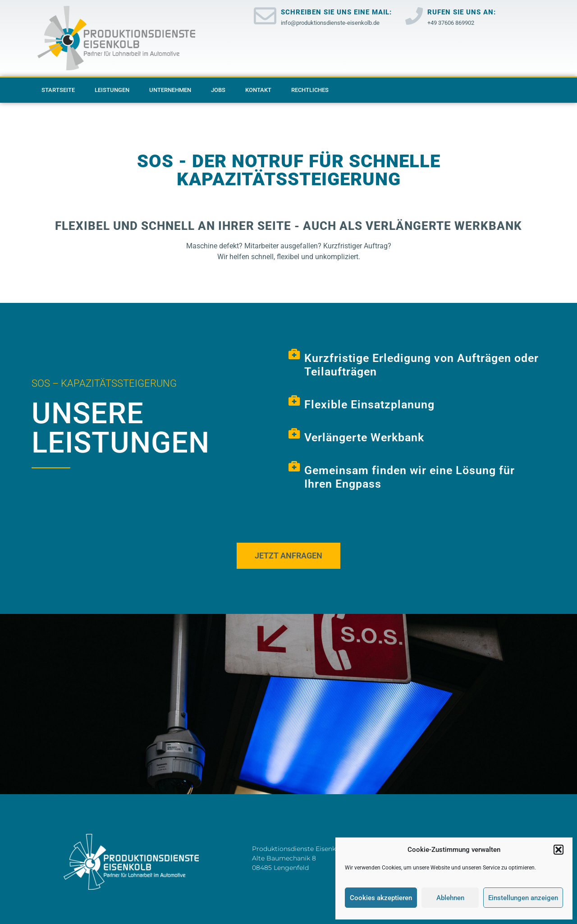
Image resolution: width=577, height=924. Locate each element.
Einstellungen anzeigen (523, 898)
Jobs (218, 90)
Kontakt (258, 90)
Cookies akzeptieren (381, 898)
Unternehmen (170, 90)
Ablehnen (450, 898)
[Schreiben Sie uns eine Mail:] (265, 16)
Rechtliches (310, 90)
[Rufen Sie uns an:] (414, 16)
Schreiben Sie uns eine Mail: (336, 12)
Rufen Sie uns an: (462, 12)
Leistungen (112, 90)
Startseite (58, 90)
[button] (559, 850)
